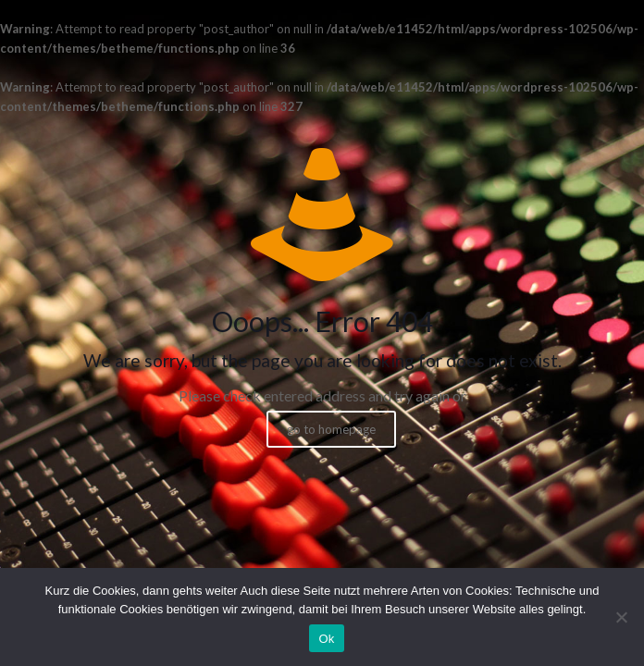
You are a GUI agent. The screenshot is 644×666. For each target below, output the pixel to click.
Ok (326, 639)
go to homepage (331, 429)
